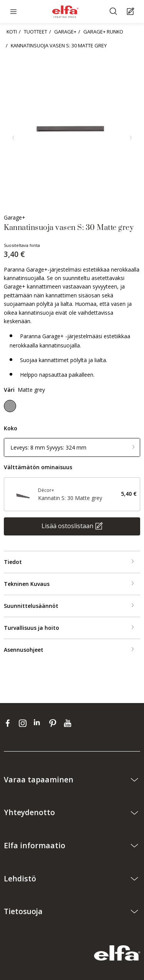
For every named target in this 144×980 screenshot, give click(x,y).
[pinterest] (54, 723)
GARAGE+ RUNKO (103, 32)
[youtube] (69, 723)
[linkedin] (39, 723)
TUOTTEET (36, 32)
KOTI (12, 32)
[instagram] (24, 723)
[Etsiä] (114, 12)
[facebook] (9, 723)
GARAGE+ (65, 32)
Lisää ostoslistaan (67, 525)
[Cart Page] (132, 12)
